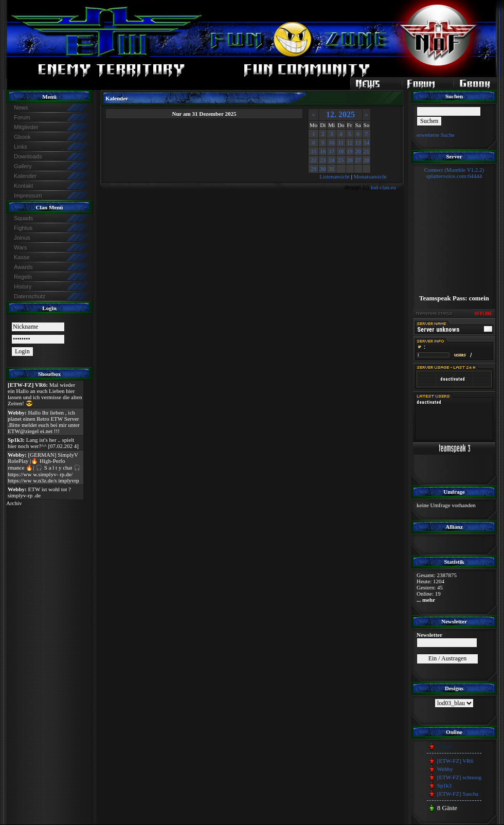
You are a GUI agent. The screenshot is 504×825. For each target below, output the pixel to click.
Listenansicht (335, 176)
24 (331, 160)
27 (358, 160)
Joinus (22, 238)
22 (313, 160)
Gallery (23, 166)
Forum (22, 117)
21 (366, 151)
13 (358, 142)
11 (341, 142)
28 (366, 160)
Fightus (23, 228)
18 (341, 151)
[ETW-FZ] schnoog (459, 777)
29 (313, 169)
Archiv (14, 503)
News (21, 107)
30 (323, 169)
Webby (445, 769)
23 (323, 160)
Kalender (25, 176)
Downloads (28, 156)
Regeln (23, 277)
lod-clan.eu (383, 187)
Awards (23, 267)
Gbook (22, 137)
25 (341, 160)
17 (331, 151)
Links (21, 147)
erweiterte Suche (436, 135)
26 (350, 160)
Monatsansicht (370, 176)
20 (358, 151)
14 (366, 142)
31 (331, 169)
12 (350, 142)
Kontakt (23, 186)
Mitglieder (26, 127)
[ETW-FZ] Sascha (458, 794)
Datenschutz (30, 296)
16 (323, 151)
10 (331, 142)
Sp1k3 (444, 785)
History (23, 286)
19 (350, 151)
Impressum (28, 195)
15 (313, 151)
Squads (23, 218)
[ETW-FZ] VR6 (455, 761)
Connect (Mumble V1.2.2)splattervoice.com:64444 (454, 173)
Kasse (22, 257)
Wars (20, 247)
